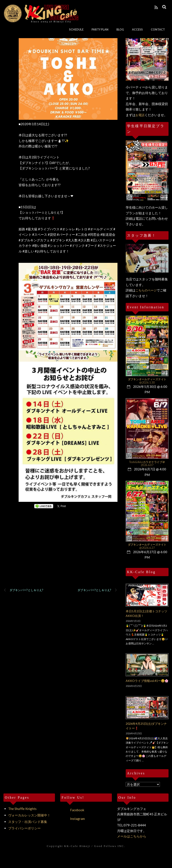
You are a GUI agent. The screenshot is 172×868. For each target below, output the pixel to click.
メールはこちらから (132, 836)
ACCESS (138, 29)
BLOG (120, 29)
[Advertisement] (60, 554)
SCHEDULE (76, 29)
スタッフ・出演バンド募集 (28, 822)
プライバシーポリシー (24, 828)
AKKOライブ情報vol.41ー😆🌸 (147, 681)
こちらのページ (146, 290)
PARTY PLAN (100, 29)
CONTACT (158, 29)
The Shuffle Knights (22, 809)
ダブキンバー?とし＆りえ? (23, 590)
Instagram (72, 819)
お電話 (140, 115)
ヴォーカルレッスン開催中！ (29, 815)
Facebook (72, 810)
